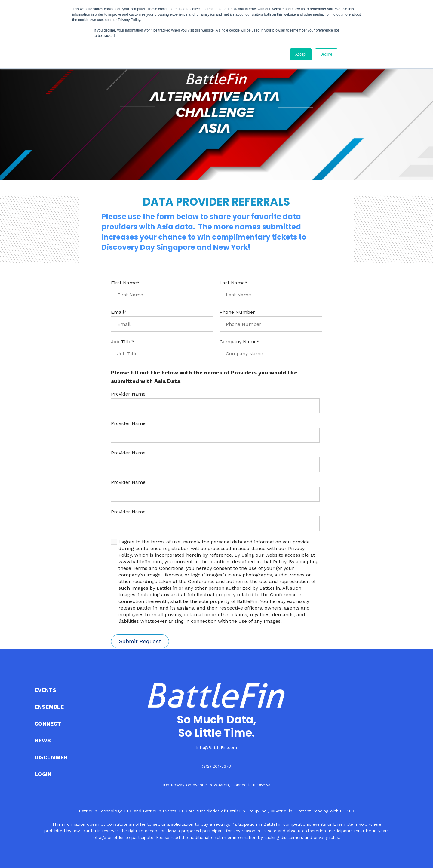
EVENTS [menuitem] (45, 690)
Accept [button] (301, 54)
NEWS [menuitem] (43, 740)
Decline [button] (326, 54)
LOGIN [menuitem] (43, 774)
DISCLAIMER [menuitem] (51, 757)
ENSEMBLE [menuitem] (49, 707)
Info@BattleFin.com (216, 747)
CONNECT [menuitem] (48, 724)
